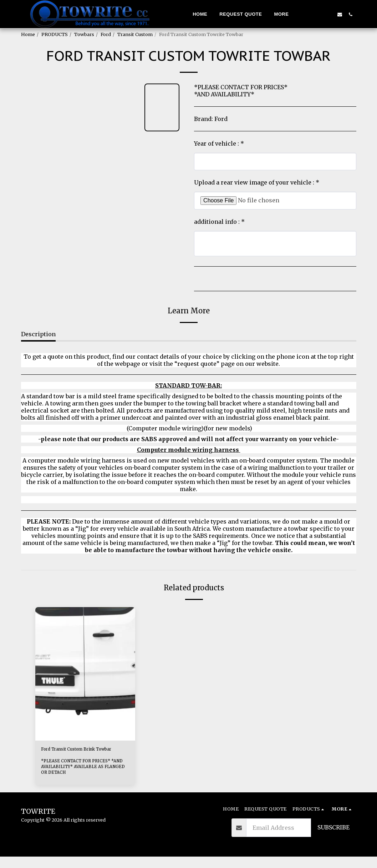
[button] (318, 14)
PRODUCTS (55, 34)
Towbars (84, 34)
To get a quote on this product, (68, 357)
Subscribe (333, 839)
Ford (106, 34)
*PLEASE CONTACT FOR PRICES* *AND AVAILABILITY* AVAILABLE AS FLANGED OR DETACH (83, 778)
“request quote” (197, 364)
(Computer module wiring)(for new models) (189, 428)
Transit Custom (135, 34)
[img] (85, 674)
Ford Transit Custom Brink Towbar (80, 755)
